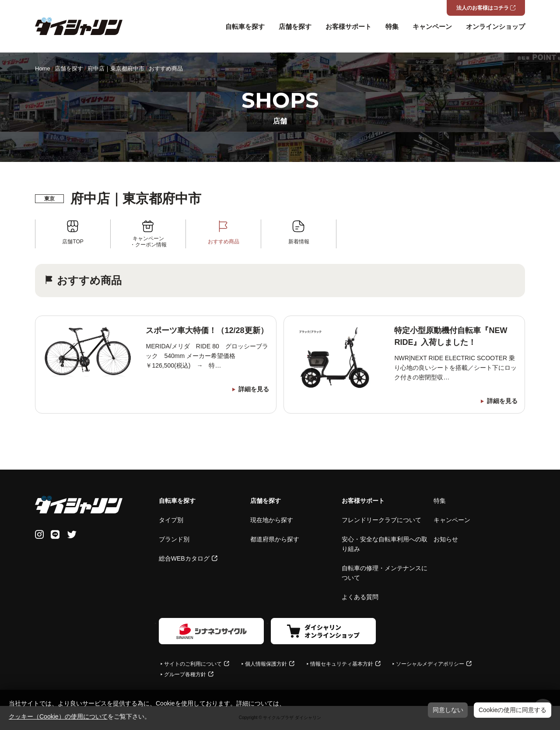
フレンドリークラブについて (381, 520)
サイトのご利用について (193, 664)
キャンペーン (432, 26)
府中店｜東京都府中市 (116, 68)
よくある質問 (360, 597)
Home (43, 68)
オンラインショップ (495, 26)
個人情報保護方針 (266, 664)
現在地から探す (272, 520)
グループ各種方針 (185, 674)
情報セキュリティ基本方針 (342, 664)
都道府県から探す (275, 539)
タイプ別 (171, 520)
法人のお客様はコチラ (483, 8)
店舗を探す (295, 26)
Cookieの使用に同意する (513, 710)
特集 (392, 26)
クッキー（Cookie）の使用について (58, 716)
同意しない (448, 710)
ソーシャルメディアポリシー (430, 664)
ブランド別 (174, 539)
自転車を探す (245, 26)
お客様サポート (348, 26)
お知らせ (446, 539)
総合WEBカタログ (184, 558)
